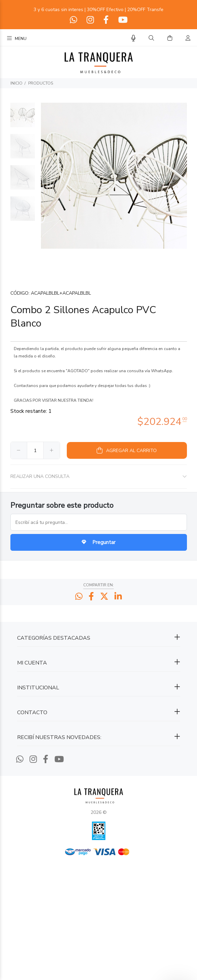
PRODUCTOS (41, 83)
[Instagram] (90, 20)
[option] (23, 118)
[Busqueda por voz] (133, 38)
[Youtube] (122, 20)
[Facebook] (106, 20)
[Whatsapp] (74, 20)
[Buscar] (151, 38)
